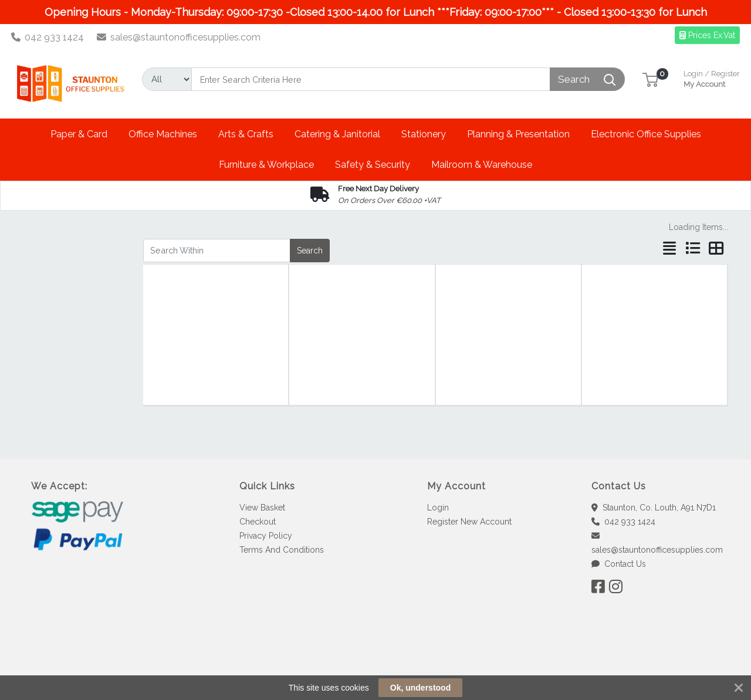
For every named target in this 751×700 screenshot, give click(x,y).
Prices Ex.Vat (707, 35)
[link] (375, 659)
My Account (712, 78)
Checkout (258, 522)
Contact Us (619, 564)
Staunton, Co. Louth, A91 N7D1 (654, 508)
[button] (650, 79)
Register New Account (469, 522)
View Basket (262, 508)
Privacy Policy (266, 536)
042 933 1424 (48, 37)
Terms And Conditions (282, 550)
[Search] (371, 79)
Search (310, 251)
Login (438, 508)
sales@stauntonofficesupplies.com (179, 37)
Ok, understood (420, 688)
